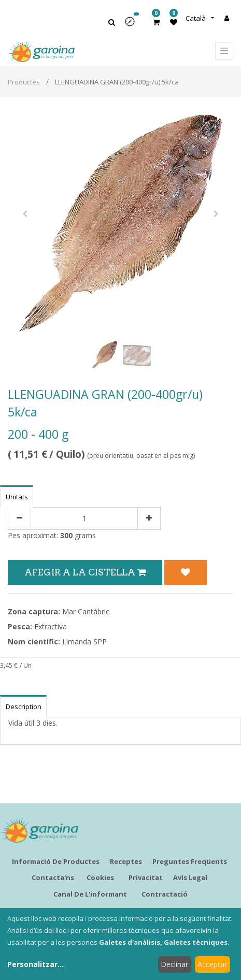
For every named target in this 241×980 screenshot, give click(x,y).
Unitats (17, 497)
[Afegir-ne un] (149, 519)
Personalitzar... (36, 964)
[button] (133, 25)
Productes (24, 82)
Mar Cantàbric (86, 611)
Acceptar (212, 964)
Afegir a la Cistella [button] (85, 572)
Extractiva (51, 626)
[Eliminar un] (19, 519)
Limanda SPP (84, 642)
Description (24, 707)
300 (66, 535)
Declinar (174, 964)
